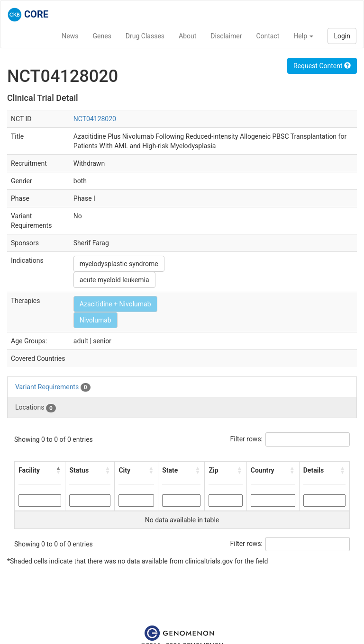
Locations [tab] (36, 408)
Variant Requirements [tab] (53, 387)
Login (342, 36)
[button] (58, 470)
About (187, 36)
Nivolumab (96, 320)
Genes (102, 36)
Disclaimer (226, 36)
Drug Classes (145, 36)
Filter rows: (247, 439)
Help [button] (303, 36)
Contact (268, 36)
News (70, 36)
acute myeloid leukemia (114, 280)
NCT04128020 (95, 119)
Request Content (322, 66)
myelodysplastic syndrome (119, 264)
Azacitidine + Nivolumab (115, 304)
